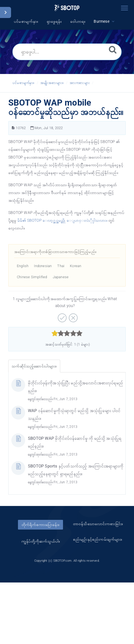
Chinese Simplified (32, 277)
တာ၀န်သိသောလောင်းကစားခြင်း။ (98, 524)
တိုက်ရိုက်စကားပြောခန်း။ (40, 525)
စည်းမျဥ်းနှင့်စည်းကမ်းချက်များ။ (98, 539)
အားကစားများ (80, 83)
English (23, 266)
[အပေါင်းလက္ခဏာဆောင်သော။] (61, 316)
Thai (61, 266)
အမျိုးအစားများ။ (52, 83)
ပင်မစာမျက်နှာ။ (23, 83)
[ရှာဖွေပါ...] (67, 52)
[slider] (67, 333)
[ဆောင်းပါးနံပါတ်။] (13, 128)
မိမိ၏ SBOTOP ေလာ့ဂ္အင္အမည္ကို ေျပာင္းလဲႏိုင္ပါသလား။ (62, 220)
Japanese (61, 277)
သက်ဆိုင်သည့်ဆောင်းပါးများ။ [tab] (34, 366)
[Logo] (67, 8)
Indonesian (43, 266)
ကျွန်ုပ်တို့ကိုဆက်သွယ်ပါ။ (41, 541)
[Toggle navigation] (124, 7)
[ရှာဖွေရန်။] (113, 49)
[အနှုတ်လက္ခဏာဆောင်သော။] (73, 316)
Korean (76, 266)
